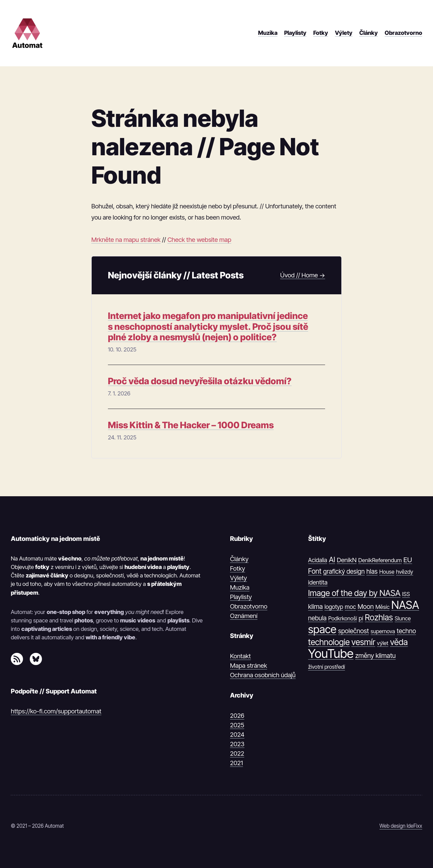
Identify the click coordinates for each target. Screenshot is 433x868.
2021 (236, 763)
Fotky (237, 568)
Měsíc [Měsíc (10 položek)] (383, 607)
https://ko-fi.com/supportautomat (56, 711)
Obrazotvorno (249, 606)
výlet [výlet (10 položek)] (383, 643)
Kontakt (241, 656)
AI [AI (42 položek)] (332, 559)
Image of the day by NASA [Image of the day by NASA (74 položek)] (354, 593)
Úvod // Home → (303, 275)
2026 (237, 715)
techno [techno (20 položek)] (406, 631)
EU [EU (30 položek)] (408, 560)
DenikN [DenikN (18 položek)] (347, 560)
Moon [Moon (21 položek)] (366, 607)
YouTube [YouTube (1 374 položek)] (331, 654)
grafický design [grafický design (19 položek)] (344, 572)
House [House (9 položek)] (387, 572)
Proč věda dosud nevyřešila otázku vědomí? (200, 381)
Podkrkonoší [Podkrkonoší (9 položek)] (343, 618)
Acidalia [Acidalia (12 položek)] (318, 560)
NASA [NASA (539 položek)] (405, 605)
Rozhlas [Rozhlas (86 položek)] (379, 617)
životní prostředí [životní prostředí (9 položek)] (327, 667)
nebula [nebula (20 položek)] (317, 618)
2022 (237, 753)
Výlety (238, 578)
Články (239, 559)
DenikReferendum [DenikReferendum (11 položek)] (380, 560)
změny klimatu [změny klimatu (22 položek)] (375, 656)
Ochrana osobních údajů (263, 675)
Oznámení (244, 616)
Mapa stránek (249, 665)
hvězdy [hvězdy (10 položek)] (405, 572)
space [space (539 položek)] (322, 630)
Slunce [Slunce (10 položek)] (403, 618)
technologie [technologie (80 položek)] (329, 642)
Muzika (240, 587)
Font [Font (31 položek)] (315, 571)
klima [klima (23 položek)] (315, 607)
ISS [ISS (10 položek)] (406, 594)
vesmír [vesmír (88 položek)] (363, 642)
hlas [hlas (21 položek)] (372, 571)
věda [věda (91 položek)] (399, 642)
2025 (237, 725)
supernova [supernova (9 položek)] (383, 631)
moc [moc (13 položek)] (350, 607)
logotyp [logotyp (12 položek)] (334, 607)
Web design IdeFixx (401, 826)
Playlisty (241, 597)
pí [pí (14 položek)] (361, 618)
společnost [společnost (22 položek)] (354, 631)
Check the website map (199, 239)
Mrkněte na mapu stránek (126, 239)
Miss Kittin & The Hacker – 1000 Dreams (191, 425)
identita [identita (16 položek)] (318, 582)
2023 (237, 744)
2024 (237, 734)
